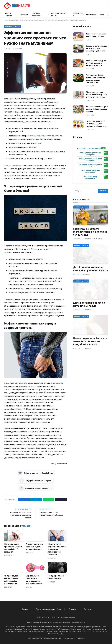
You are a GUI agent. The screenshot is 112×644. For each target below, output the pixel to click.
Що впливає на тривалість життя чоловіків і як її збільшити (13, 548)
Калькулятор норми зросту (89, 148)
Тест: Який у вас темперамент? (90, 177)
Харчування (91, 14)
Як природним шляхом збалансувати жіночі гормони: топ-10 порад (90, 232)
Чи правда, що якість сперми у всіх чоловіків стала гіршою (12, 580)
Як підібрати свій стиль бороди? (56, 577)
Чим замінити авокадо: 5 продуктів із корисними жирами (97, 109)
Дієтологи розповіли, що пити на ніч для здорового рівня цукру (96, 124)
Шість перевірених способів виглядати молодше (89, 304)
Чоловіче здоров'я (28, 20)
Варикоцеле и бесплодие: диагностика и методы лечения (34, 580)
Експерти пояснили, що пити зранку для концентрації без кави (96, 48)
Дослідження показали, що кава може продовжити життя (91, 269)
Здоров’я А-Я (78, 14)
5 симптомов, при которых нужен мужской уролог (35, 547)
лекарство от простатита (42, 136)
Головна (7, 20)
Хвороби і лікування (36, 14)
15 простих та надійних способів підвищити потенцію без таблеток (57, 549)
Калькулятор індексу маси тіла (90, 165)
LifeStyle (24, 14)
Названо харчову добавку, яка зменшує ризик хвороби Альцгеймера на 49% (90, 341)
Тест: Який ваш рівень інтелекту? (90, 171)
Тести (102, 14)
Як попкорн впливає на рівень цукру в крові (96, 35)
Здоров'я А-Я (16, 20)
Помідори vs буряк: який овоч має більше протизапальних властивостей (96, 79)
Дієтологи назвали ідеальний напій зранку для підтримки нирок (96, 95)
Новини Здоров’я (8, 14)
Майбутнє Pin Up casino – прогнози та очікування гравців (20, 515)
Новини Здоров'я (81, 207)
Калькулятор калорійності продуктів (90, 160)
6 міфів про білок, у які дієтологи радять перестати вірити (96, 63)
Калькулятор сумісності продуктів (90, 154)
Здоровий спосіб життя (58, 14)
